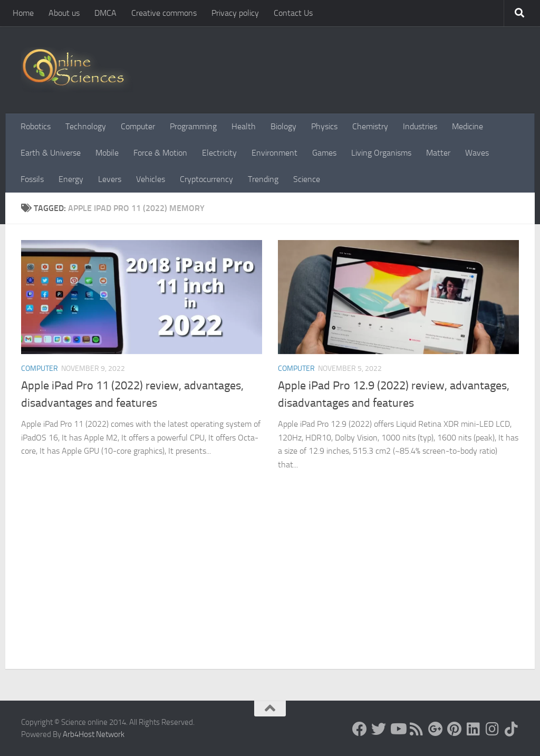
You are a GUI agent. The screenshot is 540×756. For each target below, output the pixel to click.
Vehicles (151, 179)
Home (23, 13)
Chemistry (370, 126)
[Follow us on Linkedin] (474, 729)
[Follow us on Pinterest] (455, 729)
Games (324, 153)
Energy (71, 179)
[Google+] (436, 729)
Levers (110, 179)
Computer (138, 126)
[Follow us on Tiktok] (512, 729)
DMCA (105, 13)
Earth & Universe (51, 153)
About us (64, 13)
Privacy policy (235, 13)
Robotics (36, 126)
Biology (283, 126)
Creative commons (164, 13)
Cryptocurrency (206, 179)
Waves (477, 153)
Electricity (219, 153)
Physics (324, 126)
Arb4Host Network (94, 734)
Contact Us (293, 13)
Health (244, 126)
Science (307, 179)
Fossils (32, 179)
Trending (263, 179)
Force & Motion (160, 153)
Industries (420, 126)
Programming (193, 126)
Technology (86, 126)
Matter (438, 153)
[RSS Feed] (417, 729)
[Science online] (360, 729)
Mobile (107, 153)
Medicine (467, 126)
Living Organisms (381, 153)
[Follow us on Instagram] (493, 729)
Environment (274, 153)
